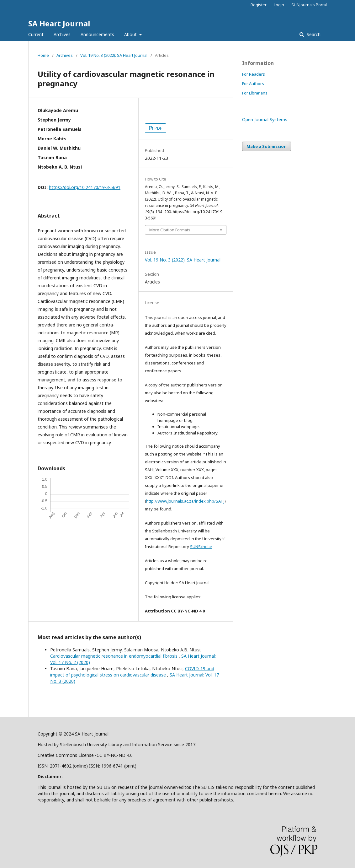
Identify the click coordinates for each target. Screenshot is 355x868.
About (131, 34)
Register (259, 5)
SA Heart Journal (59, 23)
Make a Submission (267, 146)
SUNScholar (201, 547)
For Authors (253, 84)
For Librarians (255, 93)
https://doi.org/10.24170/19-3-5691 (85, 187)
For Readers (254, 74)
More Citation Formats (170, 230)
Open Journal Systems (265, 119)
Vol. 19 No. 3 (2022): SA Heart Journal (114, 55)
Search (313, 34)
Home (43, 55)
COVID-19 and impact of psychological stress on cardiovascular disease (132, 672)
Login (279, 5)
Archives (62, 34)
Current (36, 34)
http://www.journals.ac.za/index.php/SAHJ (185, 501)
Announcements (97, 34)
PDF (158, 128)
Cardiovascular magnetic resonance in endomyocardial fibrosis (114, 656)
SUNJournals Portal (309, 5)
